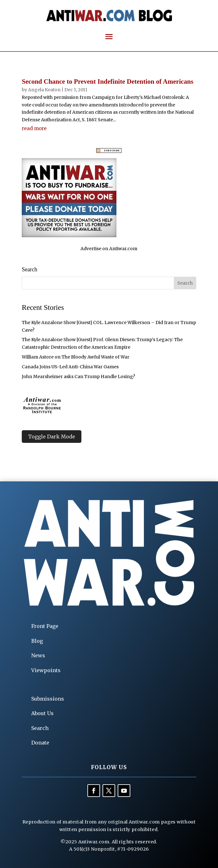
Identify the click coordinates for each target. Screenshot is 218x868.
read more (34, 128)
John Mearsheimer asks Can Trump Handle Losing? (78, 377)
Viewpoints (46, 670)
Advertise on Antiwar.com (109, 249)
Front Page (45, 626)
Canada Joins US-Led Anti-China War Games (70, 367)
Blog (37, 641)
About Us (42, 713)
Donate (40, 743)
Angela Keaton (44, 90)
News (38, 655)
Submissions (48, 699)
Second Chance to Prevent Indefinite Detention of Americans (108, 81)
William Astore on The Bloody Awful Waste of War (76, 357)
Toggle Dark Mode (52, 437)
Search (40, 728)
